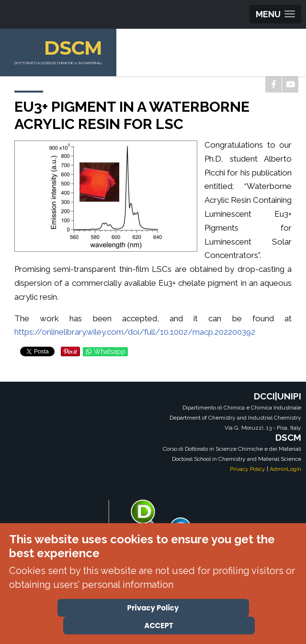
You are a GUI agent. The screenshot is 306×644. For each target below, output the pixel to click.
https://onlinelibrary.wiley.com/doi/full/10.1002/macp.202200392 (135, 332)
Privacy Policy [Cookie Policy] (153, 608)
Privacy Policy (248, 469)
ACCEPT (159, 626)
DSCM (73, 48)
